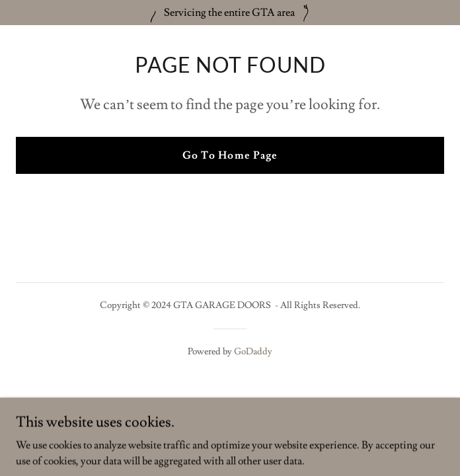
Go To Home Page (230, 155)
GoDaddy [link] (253, 352)
